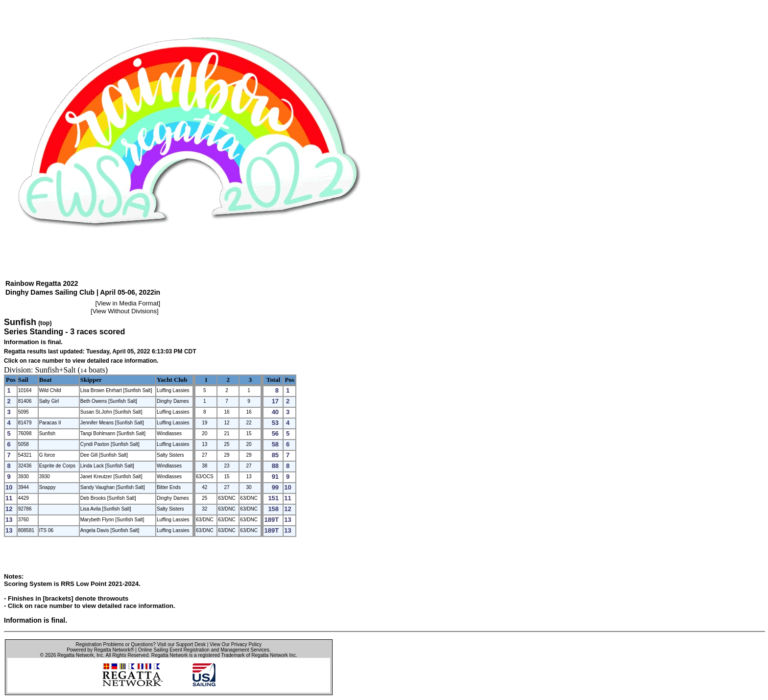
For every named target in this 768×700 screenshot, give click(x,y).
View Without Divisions (125, 311)
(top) (45, 323)
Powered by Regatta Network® (100, 650)
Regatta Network (75, 655)
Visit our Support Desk (181, 644)
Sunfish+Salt (56, 370)
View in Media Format (128, 303)
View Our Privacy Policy (236, 644)
